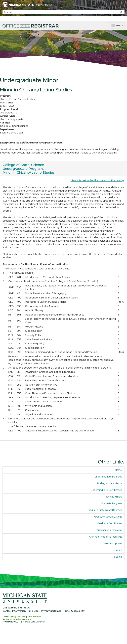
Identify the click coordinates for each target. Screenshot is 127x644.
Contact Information (14, 611)
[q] (63, 12)
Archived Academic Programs (105, 537)
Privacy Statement (52, 611)
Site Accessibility (75, 611)
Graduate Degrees (111, 504)
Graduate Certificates (110, 524)
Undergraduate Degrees (108, 477)
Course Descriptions (111, 544)
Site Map (33, 611)
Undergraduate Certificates (106, 490)
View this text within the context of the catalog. (97, 181)
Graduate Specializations (108, 517)
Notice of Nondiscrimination (17, 619)
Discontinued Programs (109, 530)
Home (118, 470)
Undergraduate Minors (110, 484)
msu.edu (37, 617)
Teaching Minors (113, 497)
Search (118, 557)
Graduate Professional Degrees (105, 510)
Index (119, 550)
